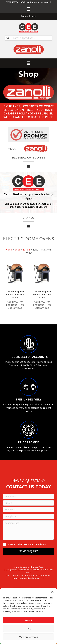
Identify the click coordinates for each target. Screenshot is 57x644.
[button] (52, 592)
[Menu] (28, 9)
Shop (18, 250)
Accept (28, 620)
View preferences (29, 637)
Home (9, 250)
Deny (29, 629)
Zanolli (27, 250)
